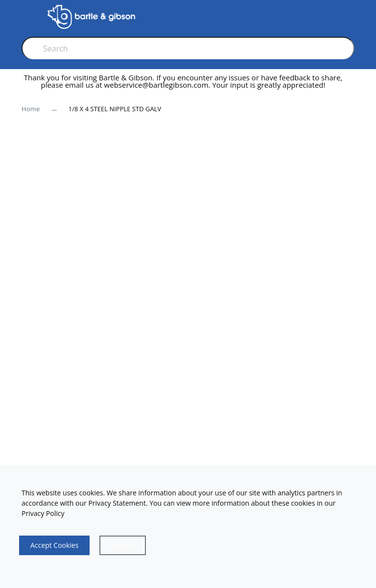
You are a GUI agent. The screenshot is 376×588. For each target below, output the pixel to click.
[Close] (122, 545)
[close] (352, 85)
